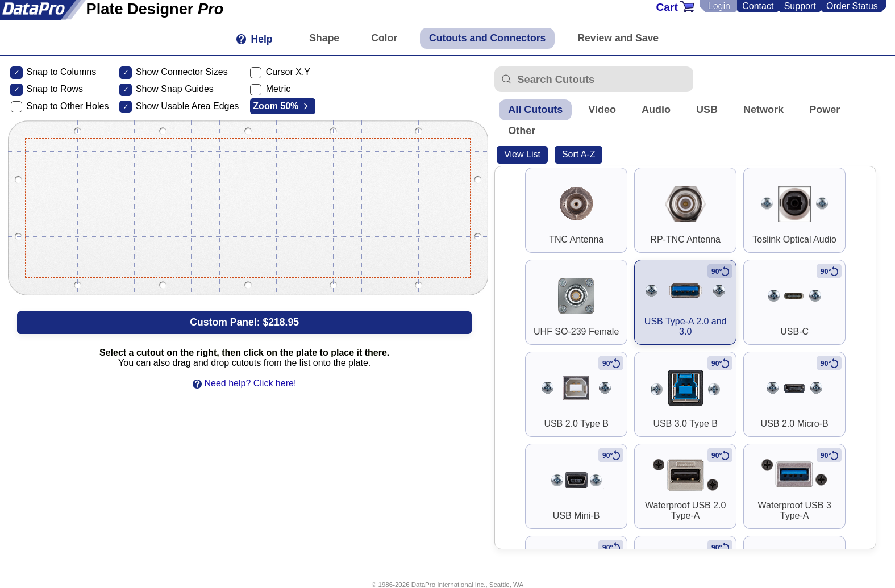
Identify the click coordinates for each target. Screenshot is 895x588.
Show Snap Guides (175, 89)
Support (800, 6)
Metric (278, 89)
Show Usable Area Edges (187, 106)
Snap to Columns (61, 72)
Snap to (42, 89)
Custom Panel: (244, 322)
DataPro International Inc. (449, 585)
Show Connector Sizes (182, 72)
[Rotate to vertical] (720, 271)
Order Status (852, 6)
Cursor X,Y (288, 72)
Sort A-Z (579, 154)
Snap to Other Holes (67, 106)
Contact (758, 6)
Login (719, 6)
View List (522, 154)
